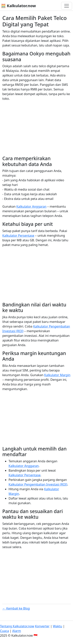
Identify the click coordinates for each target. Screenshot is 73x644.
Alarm (17, 631)
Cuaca (4, 631)
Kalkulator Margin (57, 375)
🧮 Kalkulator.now (18, 6)
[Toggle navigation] (67, 6)
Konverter (42, 626)
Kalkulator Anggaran (31, 206)
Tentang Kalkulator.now (17, 626)
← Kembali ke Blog (16, 608)
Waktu (57, 626)
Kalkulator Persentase (18, 236)
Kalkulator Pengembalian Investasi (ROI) (38, 484)
